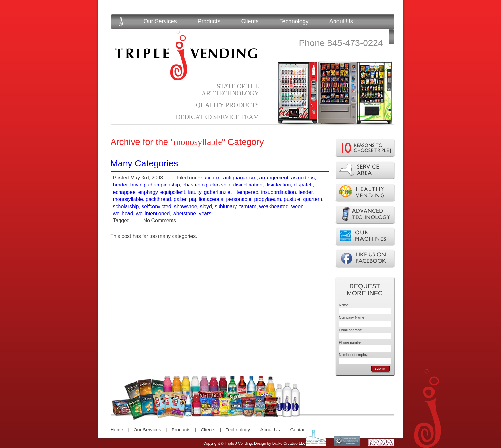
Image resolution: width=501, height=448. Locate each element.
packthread (158, 199)
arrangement (274, 178)
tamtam (248, 206)
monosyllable (128, 199)
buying (138, 185)
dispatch (303, 185)
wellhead (123, 213)
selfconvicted (156, 206)
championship (164, 185)
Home (117, 430)
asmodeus (303, 178)
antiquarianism (240, 178)
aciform (212, 178)
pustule (292, 199)
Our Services (160, 21)
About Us (341, 21)
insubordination (278, 192)
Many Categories (144, 163)
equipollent (173, 192)
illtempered (246, 192)
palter (180, 199)
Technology (294, 21)
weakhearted (274, 206)
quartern (313, 199)
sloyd (206, 206)
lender (306, 192)
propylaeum (268, 199)
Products (209, 21)
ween (297, 206)
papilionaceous (206, 199)
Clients (250, 21)
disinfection (278, 185)
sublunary (226, 206)
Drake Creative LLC (289, 444)
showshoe (186, 206)
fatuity (195, 192)
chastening (195, 185)
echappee (124, 192)
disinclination (248, 185)
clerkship (220, 185)
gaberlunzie (217, 192)
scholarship (126, 206)
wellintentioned (153, 213)
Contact (298, 430)
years (205, 213)
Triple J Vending (186, 55)
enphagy (148, 192)
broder (120, 185)
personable (239, 199)
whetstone (184, 213)
